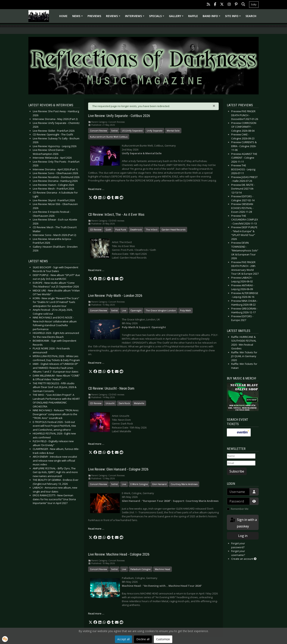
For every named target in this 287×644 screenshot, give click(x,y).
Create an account (244, 559)
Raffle (193, 16)
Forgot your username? (238, 553)
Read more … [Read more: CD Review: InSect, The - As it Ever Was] (96, 270)
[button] (91, 198)
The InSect (152, 230)
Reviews (114, 17)
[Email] (241, 463)
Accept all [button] (123, 639)
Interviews (135, 17)
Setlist (114, 131)
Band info (212, 17)
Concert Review (98, 131)
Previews (94, 16)
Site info (234, 17)
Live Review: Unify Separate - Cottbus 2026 (119, 116)
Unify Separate (155, 131)
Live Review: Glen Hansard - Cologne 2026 (118, 469)
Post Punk (121, 230)
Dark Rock (124, 403)
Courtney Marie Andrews (184, 484)
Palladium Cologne (141, 569)
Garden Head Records (173, 230)
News (78, 17)
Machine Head (162, 569)
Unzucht (110, 403)
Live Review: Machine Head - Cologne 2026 (119, 554)
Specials (157, 17)
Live (124, 310)
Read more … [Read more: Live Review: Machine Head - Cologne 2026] (96, 613)
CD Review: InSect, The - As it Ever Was (116, 215)
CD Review (96, 230)
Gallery (177, 17)
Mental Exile (173, 131)
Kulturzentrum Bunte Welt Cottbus (109, 137)
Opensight (136, 310)
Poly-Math (185, 310)
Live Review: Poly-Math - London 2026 (115, 296)
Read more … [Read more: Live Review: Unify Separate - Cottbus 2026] (96, 189)
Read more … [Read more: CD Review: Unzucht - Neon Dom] (96, 444)
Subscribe (237, 471)
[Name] (241, 456)
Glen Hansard (159, 484)
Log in (243, 536)
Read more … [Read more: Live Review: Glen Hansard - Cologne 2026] (96, 529)
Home (63, 16)
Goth (108, 230)
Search (251, 16)
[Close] (214, 106)
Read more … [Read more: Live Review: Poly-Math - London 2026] (96, 363)
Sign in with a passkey (243, 523)
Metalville (139, 403)
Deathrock (136, 230)
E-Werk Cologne (139, 484)
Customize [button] (163, 639)
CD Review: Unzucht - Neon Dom (111, 388)
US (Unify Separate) (132, 131)
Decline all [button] (143, 639)
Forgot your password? (238, 545)
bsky (254, 4)
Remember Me (240, 509)
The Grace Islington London (161, 310)
